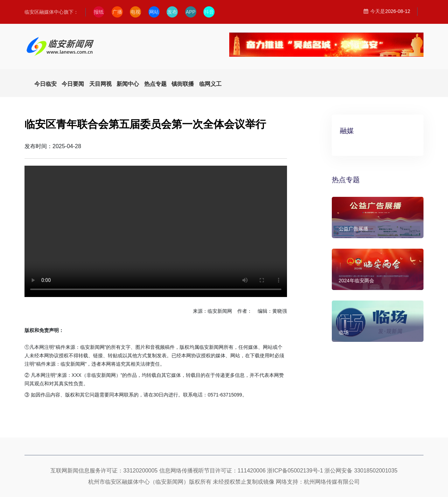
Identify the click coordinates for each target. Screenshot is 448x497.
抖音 (209, 12)
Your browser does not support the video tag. (156, 231)
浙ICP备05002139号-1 (295, 471)
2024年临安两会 (356, 281)
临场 (344, 332)
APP (191, 12)
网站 (154, 12)
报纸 (99, 12)
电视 (135, 12)
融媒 (347, 131)
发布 (172, 12)
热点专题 (346, 180)
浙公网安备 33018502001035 (361, 471)
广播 (117, 12)
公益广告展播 (353, 229)
